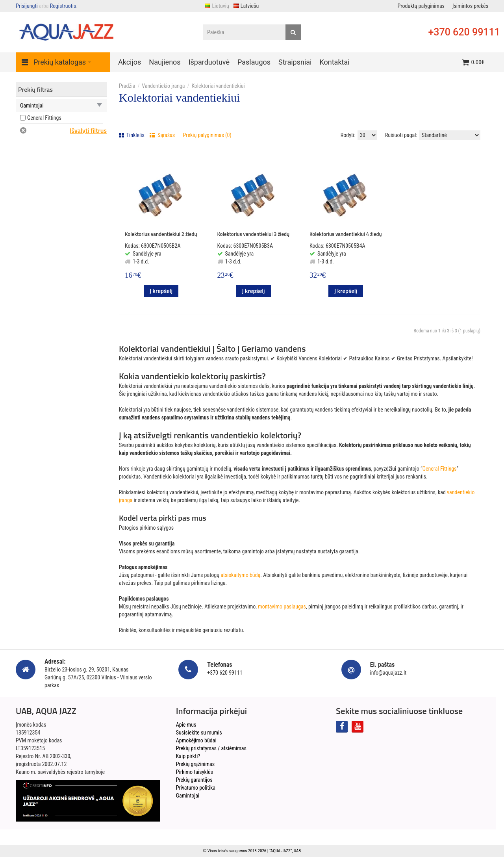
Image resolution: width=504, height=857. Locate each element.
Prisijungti (27, 6)
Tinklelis (132, 135)
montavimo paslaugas (282, 607)
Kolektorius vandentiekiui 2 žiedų (161, 234)
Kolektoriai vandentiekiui (218, 86)
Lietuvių (217, 6)
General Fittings (440, 469)
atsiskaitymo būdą (240, 575)
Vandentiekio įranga (163, 86)
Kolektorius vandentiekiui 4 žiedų (346, 234)
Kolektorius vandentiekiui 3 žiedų (254, 234)
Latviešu (246, 6)
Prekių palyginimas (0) (207, 135)
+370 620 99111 (464, 32)
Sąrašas (162, 135)
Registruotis (63, 6)
